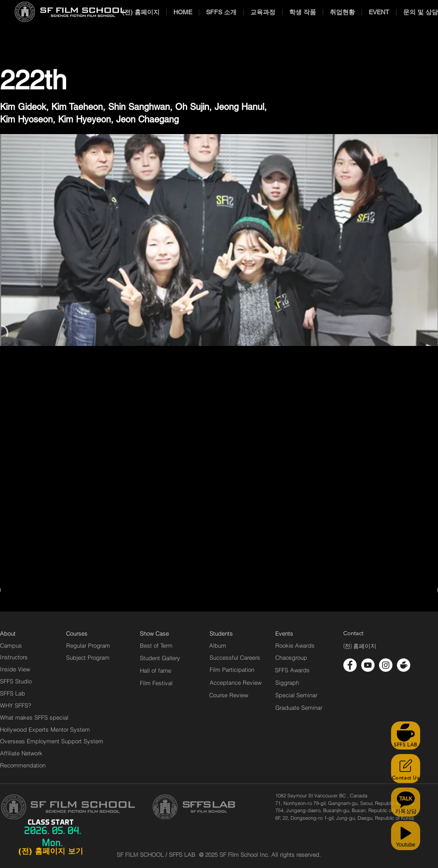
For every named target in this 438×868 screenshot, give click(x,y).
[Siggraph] (287, 683)
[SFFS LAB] (406, 735)
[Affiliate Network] (23, 753)
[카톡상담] (406, 802)
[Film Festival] (156, 683)
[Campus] (11, 645)
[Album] (233, 645)
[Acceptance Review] (237, 683)
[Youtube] (406, 836)
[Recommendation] (23, 765)
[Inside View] (16, 669)
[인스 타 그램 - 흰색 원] (386, 665)
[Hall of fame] (156, 670)
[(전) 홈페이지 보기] (51, 851)
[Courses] (88, 633)
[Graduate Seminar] (299, 708)
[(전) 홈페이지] (360, 646)
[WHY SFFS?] (23, 705)
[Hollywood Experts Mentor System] (45, 729)
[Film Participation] (232, 670)
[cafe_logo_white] (404, 665)
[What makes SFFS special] (34, 717)
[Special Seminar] (296, 695)
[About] (8, 633)
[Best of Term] (156, 645)
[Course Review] (237, 695)
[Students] (221, 633)
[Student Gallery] (160, 658)
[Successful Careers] (235, 657)
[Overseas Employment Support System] (52, 741)
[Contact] (354, 633)
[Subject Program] (88, 657)
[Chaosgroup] (291, 657)
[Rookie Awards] (295, 645)
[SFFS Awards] (293, 670)
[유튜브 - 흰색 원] (368, 665)
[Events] (295, 633)
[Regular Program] (88, 645)
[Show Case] (160, 633)
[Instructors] (14, 657)
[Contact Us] (406, 769)
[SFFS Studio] (16, 681)
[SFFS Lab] (13, 693)
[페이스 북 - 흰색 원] (350, 665)
